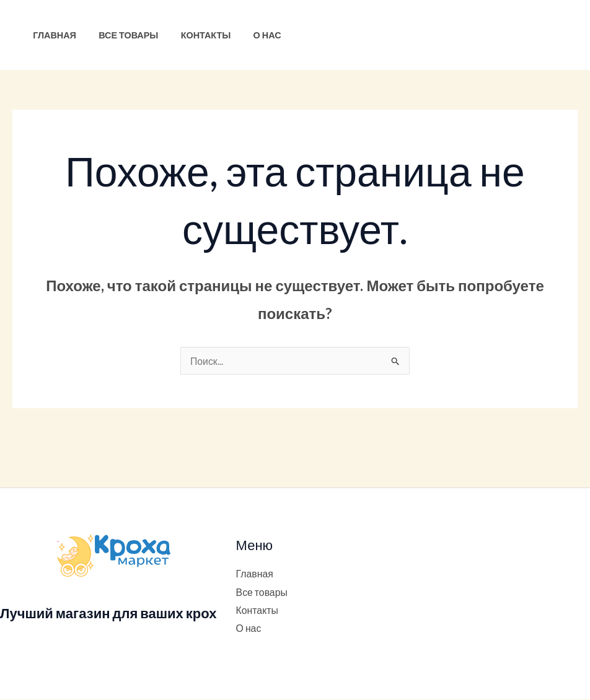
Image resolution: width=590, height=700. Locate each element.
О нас (251, 35)
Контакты (194, 35)
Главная (52, 35)
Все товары (121, 35)
